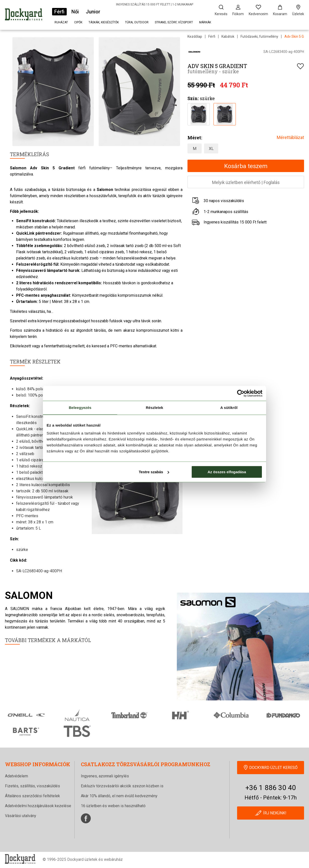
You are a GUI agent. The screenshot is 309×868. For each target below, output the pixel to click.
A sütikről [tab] (229, 408)
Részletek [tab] (154, 408)
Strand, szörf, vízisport (174, 22)
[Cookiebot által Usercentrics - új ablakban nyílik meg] (241, 393)
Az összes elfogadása (227, 472)
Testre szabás (154, 472)
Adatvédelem (16, 776)
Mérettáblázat (290, 137)
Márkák (205, 22)
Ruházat (61, 22)
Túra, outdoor (137, 22)
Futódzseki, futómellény (259, 36)
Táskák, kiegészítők (104, 22)
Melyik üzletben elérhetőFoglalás (246, 182)
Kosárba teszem (246, 166)
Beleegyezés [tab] (80, 408)
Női (75, 12)
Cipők (78, 22)
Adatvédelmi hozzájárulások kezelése (38, 806)
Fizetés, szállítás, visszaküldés (32, 786)
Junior (93, 12)
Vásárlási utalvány (21, 816)
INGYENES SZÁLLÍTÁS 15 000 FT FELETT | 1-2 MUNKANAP (155, 4)
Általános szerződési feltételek (32, 796)
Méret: (195, 138)
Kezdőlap (195, 36)
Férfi (59, 12)
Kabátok (228, 36)
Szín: (193, 98)
